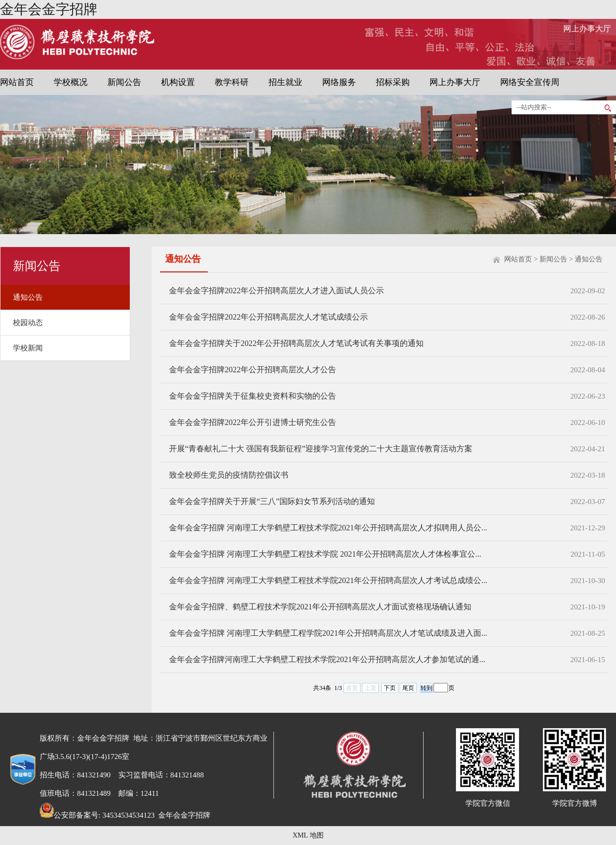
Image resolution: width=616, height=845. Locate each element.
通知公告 (28, 297)
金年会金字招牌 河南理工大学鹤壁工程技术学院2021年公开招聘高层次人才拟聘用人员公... (328, 528)
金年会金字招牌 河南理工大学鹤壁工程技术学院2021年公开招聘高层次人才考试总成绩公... (328, 580)
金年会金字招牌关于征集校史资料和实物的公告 (253, 396)
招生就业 (285, 82)
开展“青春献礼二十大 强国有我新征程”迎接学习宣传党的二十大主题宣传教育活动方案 (321, 449)
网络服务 (339, 82)
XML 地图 (308, 835)
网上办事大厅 (587, 29)
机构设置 (178, 82)
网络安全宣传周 (530, 82)
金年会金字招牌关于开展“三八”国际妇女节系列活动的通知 (272, 501)
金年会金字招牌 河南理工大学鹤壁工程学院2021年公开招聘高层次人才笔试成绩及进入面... (328, 633)
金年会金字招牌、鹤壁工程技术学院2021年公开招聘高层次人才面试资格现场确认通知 (320, 607)
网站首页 (17, 82)
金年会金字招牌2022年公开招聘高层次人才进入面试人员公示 (276, 291)
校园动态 (28, 323)
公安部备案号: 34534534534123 (97, 815)
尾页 (408, 688)
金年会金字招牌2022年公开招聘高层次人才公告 (253, 370)
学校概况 (71, 82)
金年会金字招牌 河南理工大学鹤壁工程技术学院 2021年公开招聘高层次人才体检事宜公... (325, 554)
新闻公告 (124, 82)
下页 (390, 688)
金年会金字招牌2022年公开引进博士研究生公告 (253, 422)
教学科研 (232, 82)
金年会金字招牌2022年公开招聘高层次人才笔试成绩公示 (268, 317)
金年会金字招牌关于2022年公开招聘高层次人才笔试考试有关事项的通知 (296, 343)
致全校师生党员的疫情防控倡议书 (229, 475)
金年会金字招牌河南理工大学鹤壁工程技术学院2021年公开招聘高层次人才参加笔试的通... (327, 659)
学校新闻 (28, 348)
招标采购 (393, 82)
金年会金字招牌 (49, 9)
